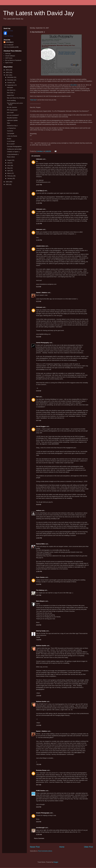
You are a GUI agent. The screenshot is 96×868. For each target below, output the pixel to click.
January (10, 178)
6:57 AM (39, 420)
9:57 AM (39, 785)
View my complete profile (11, 47)
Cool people (10, 133)
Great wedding (11, 100)
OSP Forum (9, 58)
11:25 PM (39, 203)
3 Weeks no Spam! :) (13, 152)
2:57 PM (39, 595)
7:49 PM (39, 640)
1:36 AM (39, 696)
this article (74, 85)
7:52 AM (39, 764)
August (10, 160)
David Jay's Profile (8, 31)
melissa (39, 510)
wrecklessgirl (40, 828)
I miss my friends (12, 136)
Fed (37, 397)
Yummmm (10, 131)
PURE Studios (41, 791)
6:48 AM (39, 391)
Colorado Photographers (14, 147)
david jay (8, 54)
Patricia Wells (40, 544)
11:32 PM (39, 224)
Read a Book (11, 157)
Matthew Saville (41, 646)
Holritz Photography (43, 343)
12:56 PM (39, 571)
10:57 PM (39, 185)
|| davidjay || (40, 191)
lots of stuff (10, 113)
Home (62, 847)
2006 (7, 182)
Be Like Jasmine (12, 107)
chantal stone (40, 246)
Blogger (56, 862)
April (9, 171)
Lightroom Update (12, 120)
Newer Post (35, 847)
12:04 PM (39, 538)
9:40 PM (39, 822)
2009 (7, 70)
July (9, 163)
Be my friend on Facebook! (13, 60)
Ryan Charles (40, 577)
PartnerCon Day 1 (12, 126)
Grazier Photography (43, 813)
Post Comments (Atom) (45, 851)
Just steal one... (12, 90)
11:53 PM (39, 240)
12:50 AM (39, 834)
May (9, 168)
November (11, 80)
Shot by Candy (41, 631)
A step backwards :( (13, 154)
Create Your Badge (8, 36)
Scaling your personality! (14, 149)
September (11, 85)
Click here (33, 100)
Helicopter (10, 87)
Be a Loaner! (11, 144)
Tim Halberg (40, 590)
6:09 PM (39, 625)
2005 (7, 184)
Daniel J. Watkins (42, 293)
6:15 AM (39, 301)
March (9, 173)
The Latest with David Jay (39, 13)
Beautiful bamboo (12, 118)
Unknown (39, 159)
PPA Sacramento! (12, 110)
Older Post (88, 847)
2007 (7, 75)
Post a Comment (39, 838)
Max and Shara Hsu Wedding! (16, 98)
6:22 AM (39, 337)
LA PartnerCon (11, 128)
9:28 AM (39, 504)
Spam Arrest (9, 63)
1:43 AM (39, 725)
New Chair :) (11, 93)
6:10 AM (39, 287)
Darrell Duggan (41, 426)
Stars (8, 123)
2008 (7, 72)
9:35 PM (39, 807)
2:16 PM (39, 584)
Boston (9, 139)
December (11, 77)
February (10, 176)
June (9, 165)
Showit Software (10, 56)
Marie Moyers (40, 601)
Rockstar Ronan (41, 770)
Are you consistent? (13, 115)
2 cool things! (11, 141)
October (10, 83)
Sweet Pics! (10, 95)
